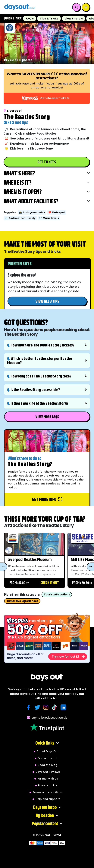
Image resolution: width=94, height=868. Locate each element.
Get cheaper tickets (46, 98)
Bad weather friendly (20, 218)
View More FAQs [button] (47, 417)
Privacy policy (48, 785)
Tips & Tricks (49, 19)
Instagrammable (32, 212)
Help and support (48, 799)
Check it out (50, 582)
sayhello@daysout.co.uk (47, 718)
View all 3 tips (47, 301)
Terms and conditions (48, 792)
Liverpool (13, 111)
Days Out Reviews (48, 772)
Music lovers (49, 218)
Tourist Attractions (57, 594)
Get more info (47, 499)
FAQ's (30, 19)
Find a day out (48, 758)
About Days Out (48, 751)
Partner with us (48, 779)
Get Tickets (47, 162)
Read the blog (48, 765)
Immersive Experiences (22, 601)
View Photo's (74, 19)
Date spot (57, 212)
